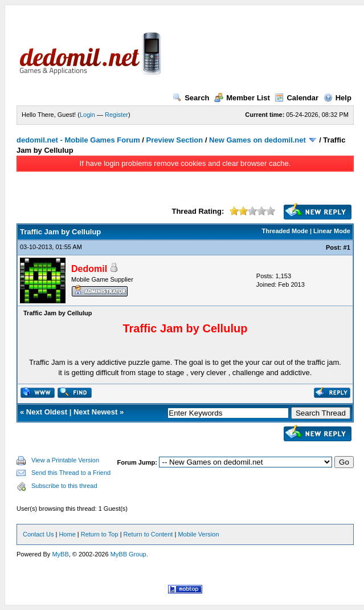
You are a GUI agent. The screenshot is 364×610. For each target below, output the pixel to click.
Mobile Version (198, 534)
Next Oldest (47, 412)
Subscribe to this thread (64, 486)
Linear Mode (332, 231)
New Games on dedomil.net (257, 140)
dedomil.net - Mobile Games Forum (78, 140)
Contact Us (38, 534)
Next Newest (95, 412)
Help (338, 98)
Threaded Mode (285, 231)
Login (87, 115)
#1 (347, 247)
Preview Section (175, 140)
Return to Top (100, 534)
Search (191, 98)
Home (67, 534)
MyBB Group (128, 554)
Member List (242, 98)
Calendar (296, 98)
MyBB (60, 554)
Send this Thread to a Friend (71, 473)
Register (116, 115)
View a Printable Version (65, 460)
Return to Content (148, 534)
